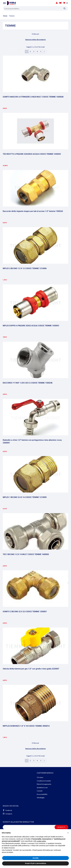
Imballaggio (41, 798)
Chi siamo (40, 777)
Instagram (7, 814)
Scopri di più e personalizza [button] (35, 863)
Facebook (7, 810)
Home (5, 16)
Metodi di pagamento (44, 784)
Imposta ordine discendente (35, 40)
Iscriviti (61, 827)
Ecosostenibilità (42, 794)
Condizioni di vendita (44, 781)
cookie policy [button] (41, 841)
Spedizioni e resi (42, 788)
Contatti (40, 791)
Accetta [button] (35, 858)
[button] (68, 833)
